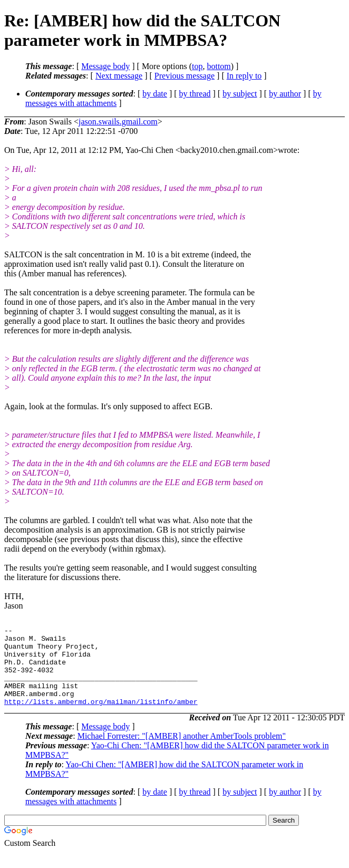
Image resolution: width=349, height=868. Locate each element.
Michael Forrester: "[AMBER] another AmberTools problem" (182, 752)
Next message (119, 76)
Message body (105, 66)
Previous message (185, 76)
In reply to (244, 76)
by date (155, 94)
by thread (195, 94)
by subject (240, 94)
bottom (219, 66)
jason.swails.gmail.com (118, 122)
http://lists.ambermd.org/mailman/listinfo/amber (101, 717)
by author (285, 94)
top (197, 66)
